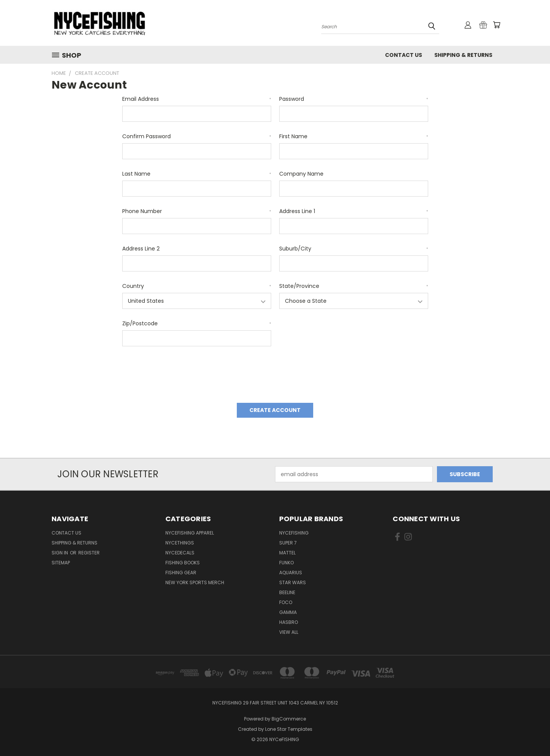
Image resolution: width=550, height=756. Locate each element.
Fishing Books (183, 563)
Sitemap (61, 563)
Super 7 (288, 543)
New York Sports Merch (195, 582)
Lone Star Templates (289, 729)
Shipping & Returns (463, 55)
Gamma (288, 612)
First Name (354, 136)
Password (354, 99)
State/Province (354, 286)
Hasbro (289, 622)
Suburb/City (354, 249)
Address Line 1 (354, 211)
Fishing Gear (181, 573)
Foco (286, 602)
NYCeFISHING (294, 533)
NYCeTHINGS (180, 543)
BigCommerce (289, 719)
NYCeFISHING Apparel (190, 533)
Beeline (287, 592)
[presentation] (180, 372)
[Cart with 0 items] (497, 25)
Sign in (60, 553)
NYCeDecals (180, 553)
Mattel (287, 553)
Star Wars (293, 582)
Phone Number (197, 211)
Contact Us (404, 55)
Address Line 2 (141, 249)
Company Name (301, 174)
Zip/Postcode (197, 323)
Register (89, 553)
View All (289, 632)
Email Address (197, 99)
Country (197, 286)
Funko (286, 563)
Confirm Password (197, 136)
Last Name (197, 174)
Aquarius (291, 573)
